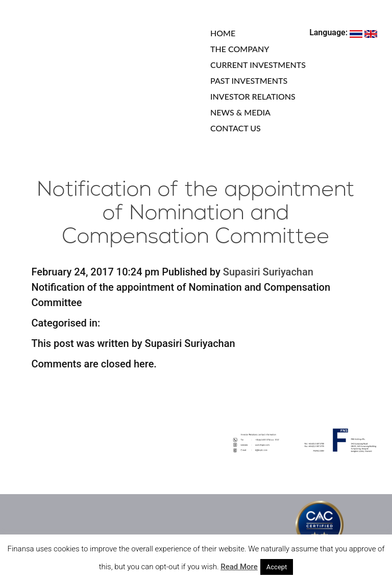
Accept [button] (277, 567)
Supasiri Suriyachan (268, 272)
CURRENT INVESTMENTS (258, 65)
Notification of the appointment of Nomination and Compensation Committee (196, 214)
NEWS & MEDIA (240, 112)
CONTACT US (236, 128)
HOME (223, 33)
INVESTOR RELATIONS (253, 96)
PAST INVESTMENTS (249, 80)
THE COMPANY (240, 49)
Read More (239, 567)
